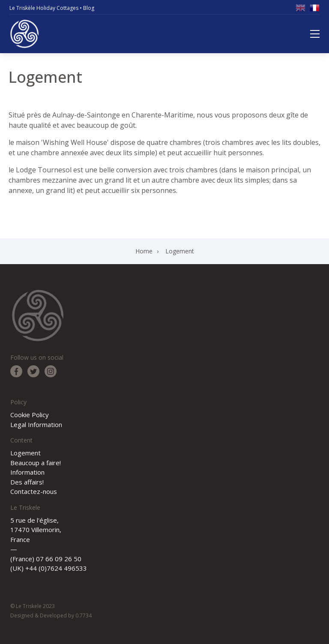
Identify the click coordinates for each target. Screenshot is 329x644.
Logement (180, 251)
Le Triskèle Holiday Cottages (44, 8)
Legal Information (36, 424)
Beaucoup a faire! (36, 463)
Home (144, 251)
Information (27, 472)
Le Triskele (24, 34)
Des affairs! (27, 482)
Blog (89, 8)
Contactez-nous (34, 491)
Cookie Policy (30, 415)
